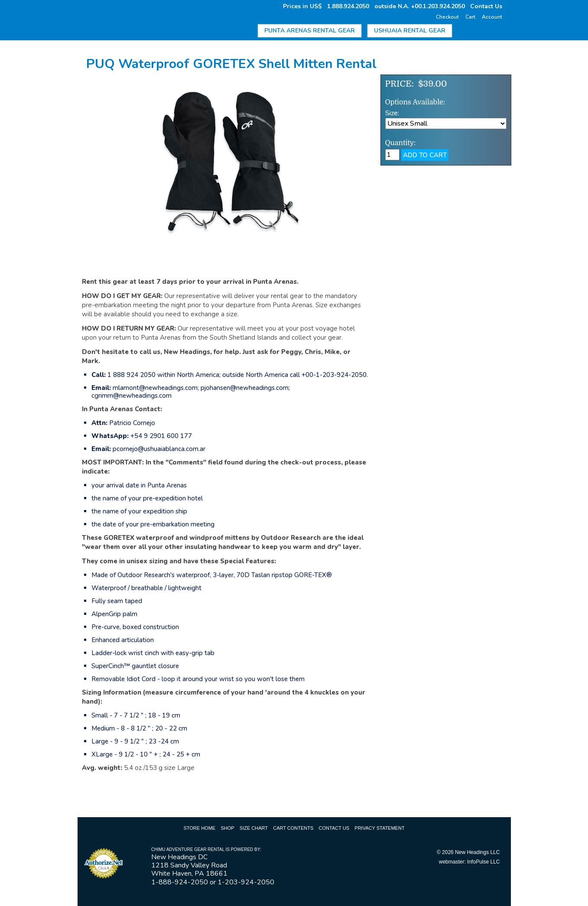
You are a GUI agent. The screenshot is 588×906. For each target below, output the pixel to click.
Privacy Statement (379, 828)
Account (492, 17)
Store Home (199, 828)
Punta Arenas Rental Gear (310, 31)
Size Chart (254, 828)
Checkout (447, 17)
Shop (227, 828)
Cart (470, 17)
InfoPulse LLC (483, 862)
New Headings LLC (477, 852)
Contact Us (486, 6)
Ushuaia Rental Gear (410, 31)
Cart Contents (293, 828)
